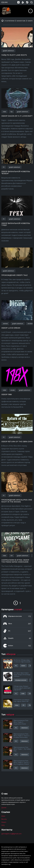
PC (4, 167)
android (5, 324)
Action (11, 646)
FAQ (3, 825)
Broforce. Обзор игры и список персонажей (22, 661)
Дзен (3, 816)
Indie (4, 112)
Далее (4, 808)
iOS (12, 556)
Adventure (24, 728)
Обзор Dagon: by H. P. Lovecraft (17, 116)
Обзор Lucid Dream (11, 328)
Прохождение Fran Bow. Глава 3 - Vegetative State (21, 722)
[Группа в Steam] (28, 2)
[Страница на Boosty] (24, 2)
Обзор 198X (7, 395)
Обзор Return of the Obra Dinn (17, 442)
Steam (4, 822)
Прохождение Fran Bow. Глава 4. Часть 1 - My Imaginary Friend (22, 762)
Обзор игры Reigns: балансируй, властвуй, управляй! (22, 688)
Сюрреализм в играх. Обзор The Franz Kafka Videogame (15, 561)
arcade (13, 390)
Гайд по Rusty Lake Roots (14, 55)
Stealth (11, 638)
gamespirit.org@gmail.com (11, 834)
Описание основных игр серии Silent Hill (21, 701)
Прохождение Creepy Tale (14, 275)
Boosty (4, 819)
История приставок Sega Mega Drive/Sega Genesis (22, 675)
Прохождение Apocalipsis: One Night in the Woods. (17, 501)
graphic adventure (8, 51)
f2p (11, 112)
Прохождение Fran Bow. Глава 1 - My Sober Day (22, 749)
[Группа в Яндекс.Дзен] (19, 2)
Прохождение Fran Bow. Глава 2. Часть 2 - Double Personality (22, 736)
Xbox (10, 624)
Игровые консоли (15, 616)
